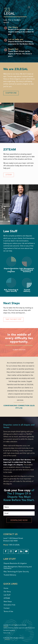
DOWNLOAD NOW (19, 520)
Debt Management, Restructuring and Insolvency (18, 568)
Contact (7, 608)
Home (6, 588)
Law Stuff (7, 595)
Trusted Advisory (10, 575)
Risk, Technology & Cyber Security (16, 572)
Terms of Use (8, 612)
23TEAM (7, 598)
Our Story (7, 592)
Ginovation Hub (9, 605)
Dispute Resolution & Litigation (15, 563)
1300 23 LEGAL (14, 545)
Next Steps (8, 602)
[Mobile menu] (29, 7)
